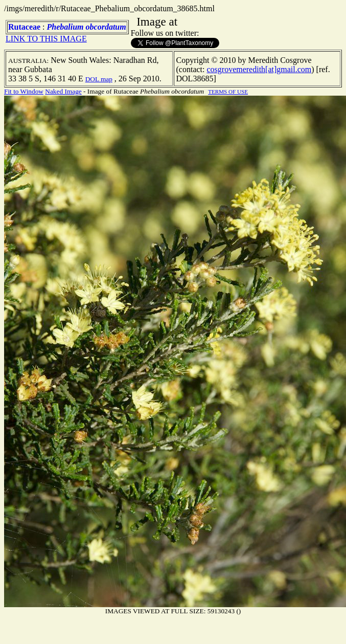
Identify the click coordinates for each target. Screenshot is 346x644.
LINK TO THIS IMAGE (46, 39)
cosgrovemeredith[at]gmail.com (259, 69)
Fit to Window (24, 91)
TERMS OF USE (228, 92)
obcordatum (106, 27)
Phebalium (65, 27)
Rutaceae (24, 27)
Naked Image (63, 91)
